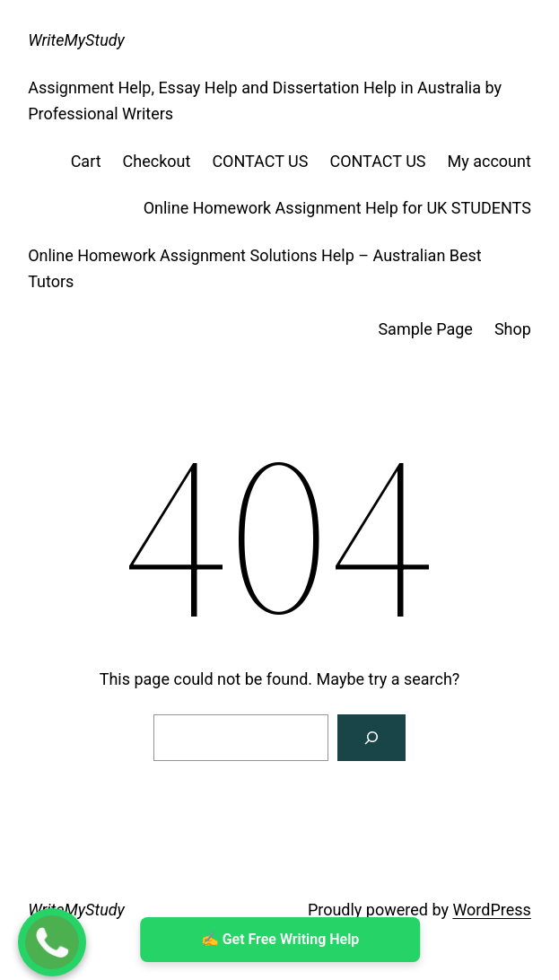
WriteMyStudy (76, 40)
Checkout (157, 161)
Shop (513, 329)
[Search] (371, 738)
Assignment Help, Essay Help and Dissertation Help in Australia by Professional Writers (265, 101)
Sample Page (425, 329)
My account (489, 161)
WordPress (491, 910)
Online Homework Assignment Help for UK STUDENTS (337, 208)
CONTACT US (260, 161)
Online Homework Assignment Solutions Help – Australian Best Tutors (255, 268)
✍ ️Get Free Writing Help (279, 939)
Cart (86, 161)
